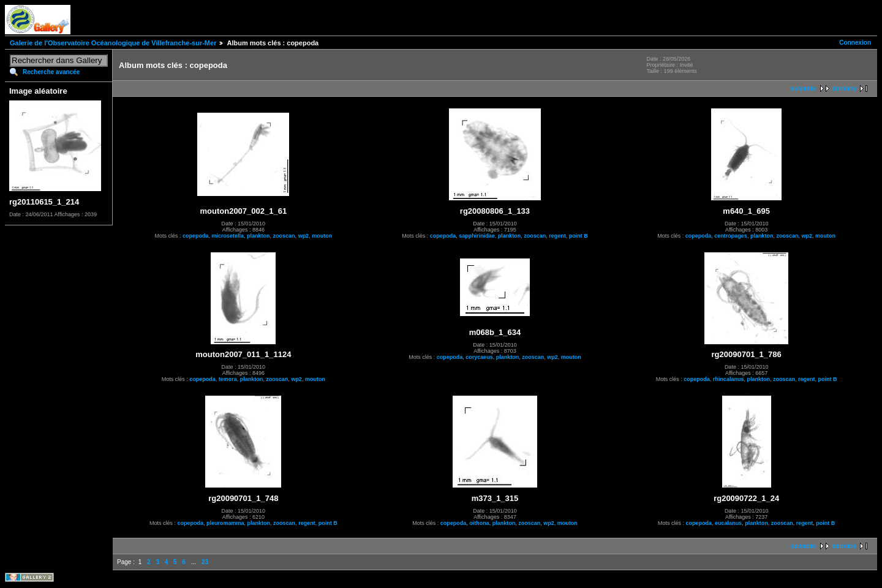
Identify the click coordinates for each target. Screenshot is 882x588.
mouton (322, 236)
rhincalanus (729, 379)
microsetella (228, 236)
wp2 (304, 236)
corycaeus (479, 357)
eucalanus (728, 523)
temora (228, 379)
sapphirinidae (477, 236)
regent (557, 236)
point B (579, 236)
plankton (258, 236)
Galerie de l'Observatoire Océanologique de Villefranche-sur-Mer (113, 43)
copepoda (196, 236)
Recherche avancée (51, 72)
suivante (803, 89)
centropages (731, 236)
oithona (479, 523)
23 (205, 562)
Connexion (855, 43)
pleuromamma (225, 523)
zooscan (284, 236)
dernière (844, 89)
